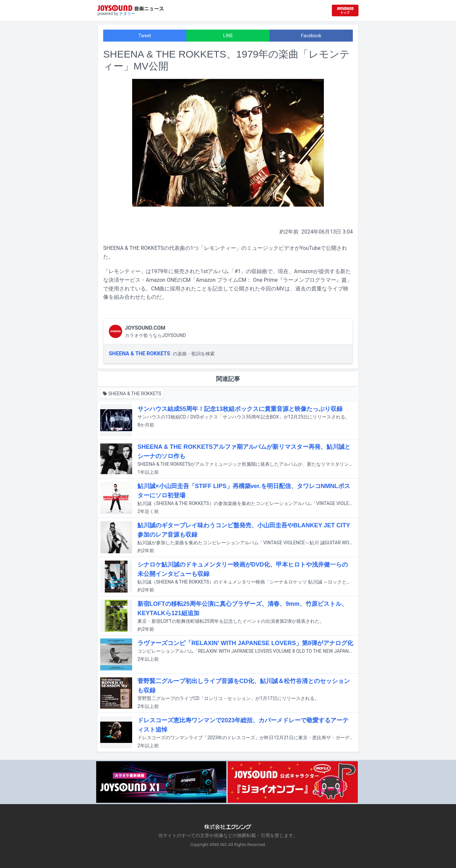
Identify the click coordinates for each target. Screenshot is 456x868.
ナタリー (127, 14)
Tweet (145, 36)
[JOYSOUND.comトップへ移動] (345, 10)
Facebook (311, 36)
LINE (228, 36)
